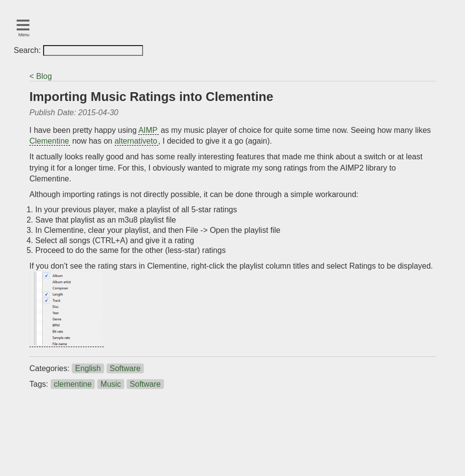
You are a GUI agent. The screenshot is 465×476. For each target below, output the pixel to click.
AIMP (148, 130)
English (88, 368)
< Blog (41, 76)
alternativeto (136, 141)
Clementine (49, 141)
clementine (73, 384)
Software (125, 368)
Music (111, 384)
